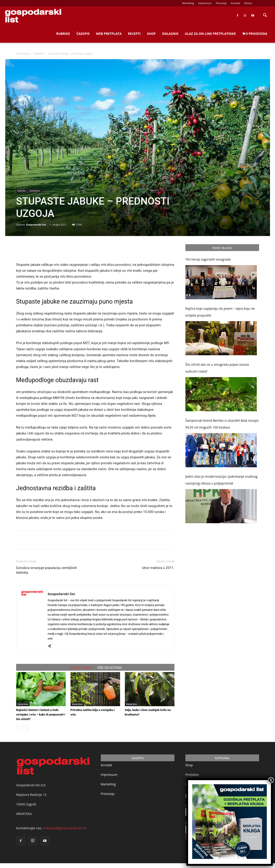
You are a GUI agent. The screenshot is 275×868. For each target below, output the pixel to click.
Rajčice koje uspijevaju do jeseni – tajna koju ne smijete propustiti (220, 312)
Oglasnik (170, 34)
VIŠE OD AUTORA (109, 668)
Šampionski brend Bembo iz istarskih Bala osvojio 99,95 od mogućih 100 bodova (222, 424)
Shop (151, 34)
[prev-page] (19, 728)
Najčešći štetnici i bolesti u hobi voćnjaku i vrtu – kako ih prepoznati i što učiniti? (41, 714)
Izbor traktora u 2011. (158, 568)
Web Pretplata (109, 34)
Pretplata (192, 775)
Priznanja (221, 3)
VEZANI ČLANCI (80, 668)
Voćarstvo (35, 191)
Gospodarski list (36, 225)
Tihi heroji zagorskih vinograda (208, 259)
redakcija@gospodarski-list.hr (65, 828)
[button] (265, 16)
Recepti (134, 34)
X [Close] (271, 780)
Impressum (205, 3)
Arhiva (248, 3)
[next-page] (26, 728)
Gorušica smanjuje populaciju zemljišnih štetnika (47, 570)
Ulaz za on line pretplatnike (210, 34)
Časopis (83, 34)
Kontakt (235, 3)
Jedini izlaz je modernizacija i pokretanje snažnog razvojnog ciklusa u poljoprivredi (221, 480)
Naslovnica (23, 54)
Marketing (188, 3)
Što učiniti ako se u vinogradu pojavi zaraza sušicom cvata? (217, 368)
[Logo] (33, 16)
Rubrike (63, 34)
